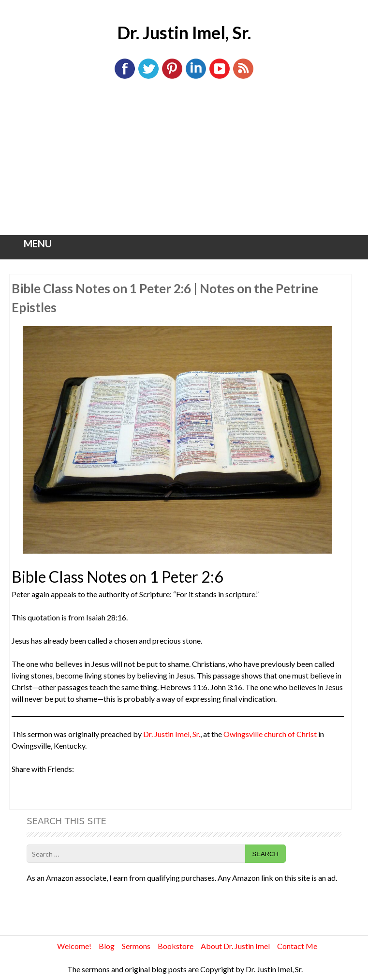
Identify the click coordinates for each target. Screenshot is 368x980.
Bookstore (176, 946)
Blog (107, 946)
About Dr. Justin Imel (235, 946)
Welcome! (74, 946)
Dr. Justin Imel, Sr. (184, 32)
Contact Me (297, 946)
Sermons (136, 946)
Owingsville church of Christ (270, 734)
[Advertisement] (184, 163)
